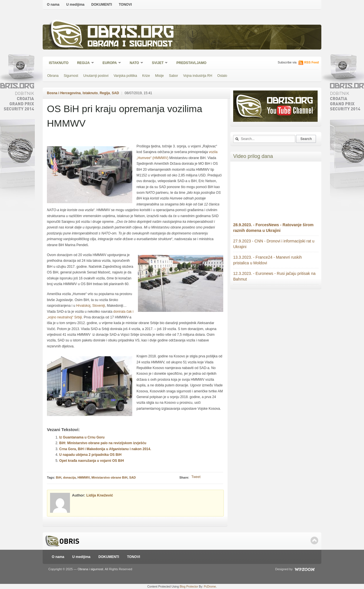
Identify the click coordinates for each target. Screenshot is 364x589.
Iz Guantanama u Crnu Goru (82, 437)
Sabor (173, 76)
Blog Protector (189, 587)
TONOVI (125, 5)
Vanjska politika (125, 76)
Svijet (158, 63)
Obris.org (131, 33)
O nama (53, 5)
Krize (146, 76)
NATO (135, 63)
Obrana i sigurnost (130, 45)
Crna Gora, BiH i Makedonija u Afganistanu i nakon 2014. (105, 449)
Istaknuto (59, 63)
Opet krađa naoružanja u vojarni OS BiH (91, 461)
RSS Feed (312, 62)
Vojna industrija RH (198, 76)
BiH (59, 477)
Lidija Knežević (100, 495)
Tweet (196, 477)
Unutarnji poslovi (96, 76)
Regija (84, 63)
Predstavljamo (191, 63)
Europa (110, 63)
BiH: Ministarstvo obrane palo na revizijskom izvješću (103, 443)
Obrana (53, 76)
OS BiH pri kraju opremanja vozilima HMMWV (125, 116)
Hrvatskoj (83, 306)
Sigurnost (71, 76)
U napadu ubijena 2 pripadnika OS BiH (90, 455)
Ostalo (222, 76)
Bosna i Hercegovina (64, 93)
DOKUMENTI (102, 5)
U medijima (75, 5)
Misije (159, 76)
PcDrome (210, 587)
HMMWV (83, 477)
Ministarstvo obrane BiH (110, 477)
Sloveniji (99, 306)
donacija (70, 477)
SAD (115, 93)
